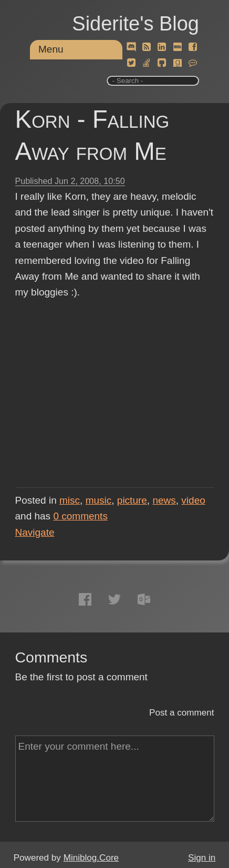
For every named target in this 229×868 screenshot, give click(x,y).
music (99, 500)
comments (80, 516)
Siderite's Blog (136, 24)
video (193, 500)
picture (132, 500)
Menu (51, 49)
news (164, 500)
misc (70, 500)
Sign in (202, 858)
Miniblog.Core (91, 858)
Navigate (35, 532)
